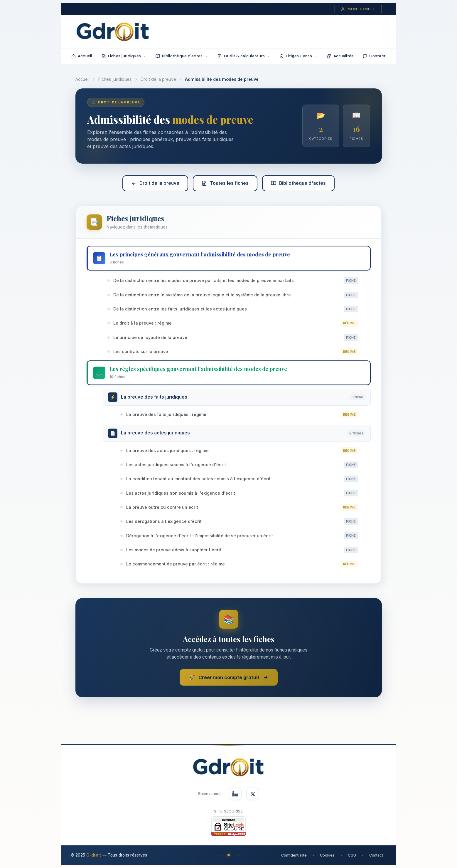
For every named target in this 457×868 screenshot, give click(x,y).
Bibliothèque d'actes (182, 56)
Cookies (327, 855)
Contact (374, 56)
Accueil (82, 56)
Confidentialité (294, 855)
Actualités (340, 56)
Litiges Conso (299, 56)
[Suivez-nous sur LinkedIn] (235, 794)
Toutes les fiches (225, 183)
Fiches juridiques (124, 56)
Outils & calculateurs (244, 56)
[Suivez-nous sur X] (253, 794)
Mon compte (358, 9)
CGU (352, 855)
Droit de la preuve (158, 79)
